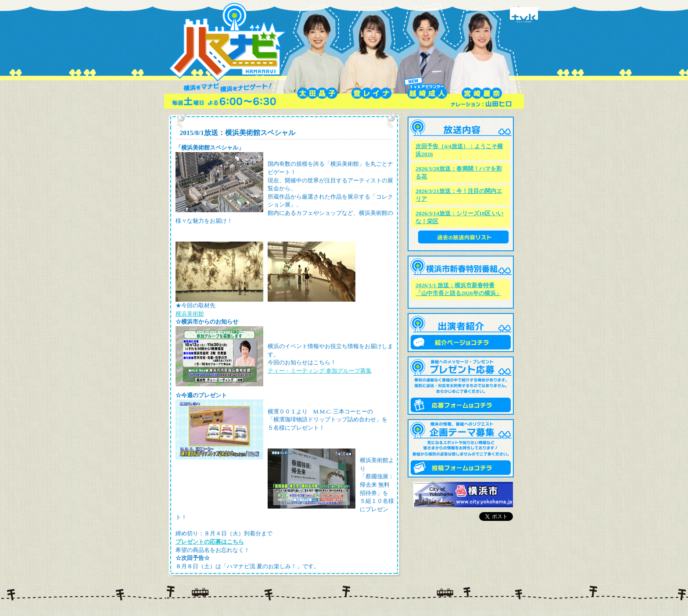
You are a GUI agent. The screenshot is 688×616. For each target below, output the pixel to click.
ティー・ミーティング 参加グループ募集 (320, 371)
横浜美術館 (190, 314)
